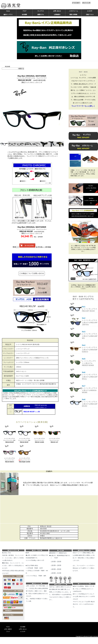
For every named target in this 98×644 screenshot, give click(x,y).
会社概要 (24, 15)
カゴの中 (90, 11)
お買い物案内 (8, 629)
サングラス (41, 11)
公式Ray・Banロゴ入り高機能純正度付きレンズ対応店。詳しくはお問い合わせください (83, 287)
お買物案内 (57, 15)
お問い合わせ (57, 11)
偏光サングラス (8, 15)
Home (8, 11)
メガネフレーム (73, 11)
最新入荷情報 (73, 15)
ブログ (24, 11)
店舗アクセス (90, 15)
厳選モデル (41, 15)
